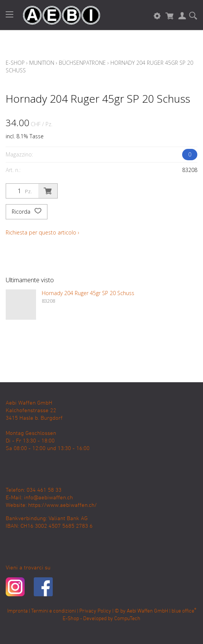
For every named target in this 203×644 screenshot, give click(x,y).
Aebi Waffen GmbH (147, 611)
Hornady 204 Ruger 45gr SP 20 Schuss (88, 293)
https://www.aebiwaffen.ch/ (62, 505)
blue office (184, 611)
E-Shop (15, 63)
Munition (42, 63)
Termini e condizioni (54, 611)
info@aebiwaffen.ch (48, 498)
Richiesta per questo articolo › (42, 232)
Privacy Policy (95, 611)
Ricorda (27, 212)
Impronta (17, 611)
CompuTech (127, 619)
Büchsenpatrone (82, 63)
